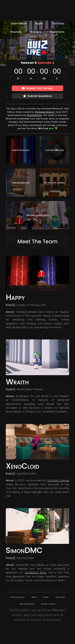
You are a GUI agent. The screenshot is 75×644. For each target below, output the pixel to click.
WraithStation (34, 115)
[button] (38, 88)
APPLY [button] (34, 597)
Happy (15, 297)
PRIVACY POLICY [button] (48, 604)
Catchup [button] (58, 23)
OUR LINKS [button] (60, 597)
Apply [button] (39, 23)
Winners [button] (35, 32)
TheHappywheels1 (45, 112)
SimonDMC (24, 550)
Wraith (17, 382)
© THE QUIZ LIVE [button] (17, 597)
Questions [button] (57, 32)
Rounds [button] (16, 32)
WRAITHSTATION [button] (27, 604)
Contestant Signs (36, 572)
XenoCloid (22, 466)
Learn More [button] (19, 23)
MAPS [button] (46, 597)
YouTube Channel (58, 480)
